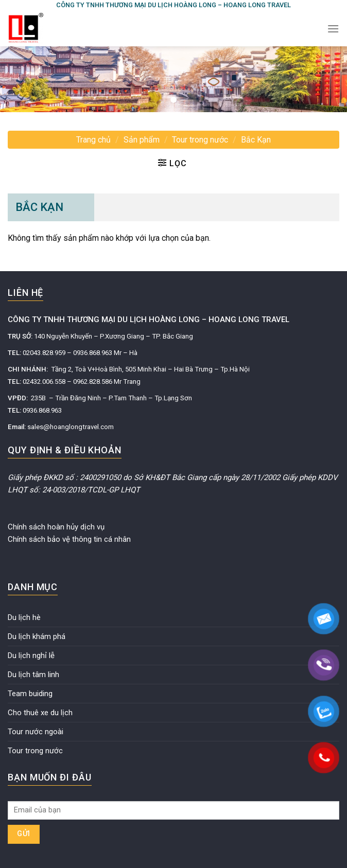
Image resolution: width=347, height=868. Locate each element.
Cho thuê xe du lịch (40, 713)
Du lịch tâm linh (33, 675)
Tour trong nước (200, 140)
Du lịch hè (24, 617)
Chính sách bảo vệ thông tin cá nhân (69, 539)
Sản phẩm (142, 140)
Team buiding (30, 694)
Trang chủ (93, 140)
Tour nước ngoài (36, 732)
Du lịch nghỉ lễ (31, 656)
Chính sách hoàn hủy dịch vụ (56, 527)
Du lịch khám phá (37, 636)
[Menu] (333, 29)
